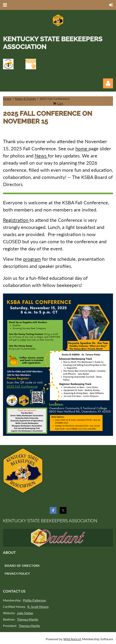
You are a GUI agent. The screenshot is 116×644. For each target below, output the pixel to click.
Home (7, 99)
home (82, 148)
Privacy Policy (17, 573)
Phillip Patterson (34, 600)
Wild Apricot (72, 639)
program (32, 259)
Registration (16, 220)
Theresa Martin (28, 619)
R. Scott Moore (38, 607)
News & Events (25, 99)
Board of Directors (22, 565)
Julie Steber (25, 613)
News (41, 156)
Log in (108, 83)
